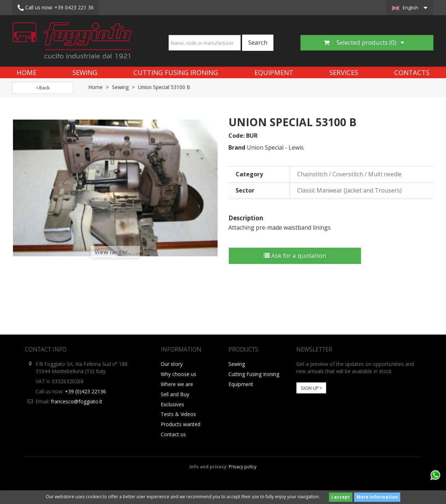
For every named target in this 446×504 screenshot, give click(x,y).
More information (377, 497)
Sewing (85, 72)
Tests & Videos (178, 414)
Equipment (274, 72)
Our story (172, 364)
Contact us (173, 434)
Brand (237, 147)
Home (26, 72)
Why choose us (179, 374)
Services (344, 72)
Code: (237, 136)
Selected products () (364, 42)
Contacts (412, 72)
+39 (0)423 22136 (85, 391)
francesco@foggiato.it (77, 401)
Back (43, 88)
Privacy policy (243, 467)
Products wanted (180, 424)
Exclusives (172, 404)
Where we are (177, 384)
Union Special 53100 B (164, 87)
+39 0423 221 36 (56, 8)
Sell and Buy (175, 394)
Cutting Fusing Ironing (176, 72)
